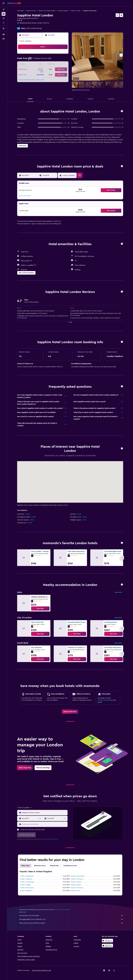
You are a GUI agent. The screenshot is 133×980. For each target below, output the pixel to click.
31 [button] (38, 79)
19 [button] (48, 70)
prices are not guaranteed (62, 910)
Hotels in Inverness (77, 888)
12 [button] (48, 65)
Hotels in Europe (31, 11)
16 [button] (33, 70)
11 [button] (43, 65)
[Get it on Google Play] (107, 941)
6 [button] (53, 60)
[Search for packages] (4, 23)
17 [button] (38, 70)
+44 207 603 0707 (24, 25)
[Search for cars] (4, 18)
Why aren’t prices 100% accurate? (71, 923)
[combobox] (44, 813)
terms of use (44, 839)
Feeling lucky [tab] (54, 866)
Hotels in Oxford (76, 882)
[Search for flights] (4, 10)
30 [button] (33, 79)
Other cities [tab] (25, 866)
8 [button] (63, 60)
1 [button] (63, 55)
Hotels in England (63, 11)
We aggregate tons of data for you (71, 919)
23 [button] (33, 75)
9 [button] (33, 65)
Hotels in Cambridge (27, 882)
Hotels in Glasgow (26, 879)
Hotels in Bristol (76, 885)
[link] (40, 609)
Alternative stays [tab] (40, 866)
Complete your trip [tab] (70, 866)
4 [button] (43, 60)
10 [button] (38, 65)
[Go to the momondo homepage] (14, 3)
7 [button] (58, 60)
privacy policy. (54, 839)
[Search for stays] (4, 14)
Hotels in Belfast (25, 885)
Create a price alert (104, 700)
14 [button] (58, 65)
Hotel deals (20, 11)
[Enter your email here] (44, 824)
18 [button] (43, 70)
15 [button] (63, 65)
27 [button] (53, 75)
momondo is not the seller (71, 916)
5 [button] (48, 60)
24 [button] (38, 75)
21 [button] (58, 70)
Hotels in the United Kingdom (47, 11)
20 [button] (53, 70)
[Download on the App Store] (107, 946)
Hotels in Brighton (26, 891)
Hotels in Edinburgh (27, 876)
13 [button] (53, 65)
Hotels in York (75, 891)
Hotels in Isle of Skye (27, 888)
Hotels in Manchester (78, 876)
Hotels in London (76, 11)
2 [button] (33, 60)
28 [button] (58, 75)
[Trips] (4, 29)
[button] (4, 3)
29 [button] (63, 75)
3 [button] (38, 60)
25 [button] (43, 75)
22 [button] (63, 70)
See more (118, 592)
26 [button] (48, 75)
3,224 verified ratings (34, 28)
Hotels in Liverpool (77, 879)
